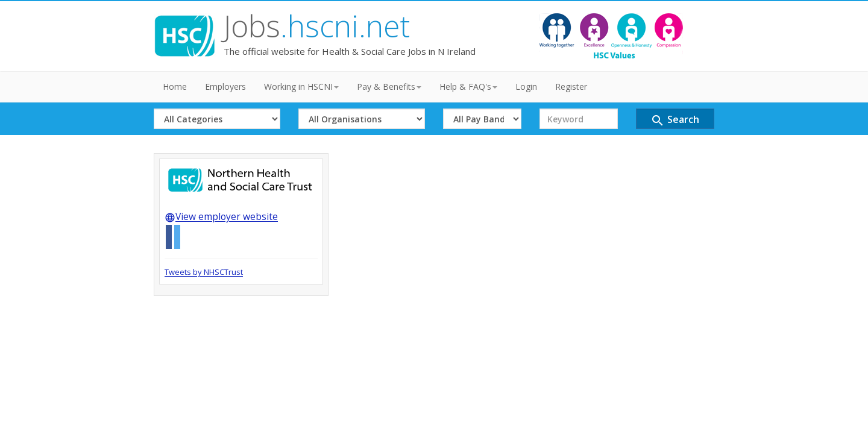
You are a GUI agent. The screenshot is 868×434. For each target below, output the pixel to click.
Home (175, 86)
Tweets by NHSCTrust (204, 272)
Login (526, 86)
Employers (225, 86)
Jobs (317, 26)
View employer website (221, 216)
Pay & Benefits (389, 86)
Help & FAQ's (468, 86)
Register (571, 86)
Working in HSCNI (301, 86)
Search (675, 120)
